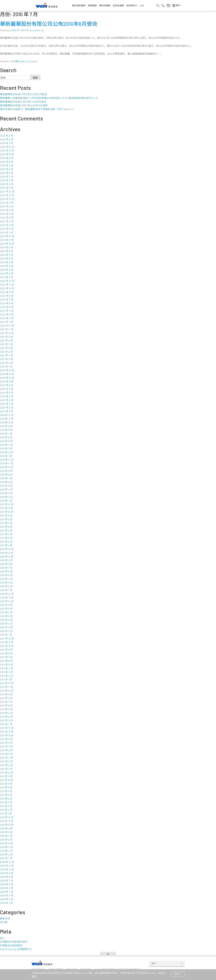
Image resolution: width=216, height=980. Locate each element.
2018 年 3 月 (6, 493)
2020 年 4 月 (7, 400)
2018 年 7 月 (6, 478)
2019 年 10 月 (7, 422)
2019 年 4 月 (6, 445)
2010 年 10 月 (7, 825)
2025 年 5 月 (7, 173)
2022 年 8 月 (7, 296)
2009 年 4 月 (7, 892)
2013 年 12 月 (7, 683)
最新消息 (5, 918)
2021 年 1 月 (6, 367)
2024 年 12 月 (7, 191)
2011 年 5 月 (6, 799)
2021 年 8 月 (6, 340)
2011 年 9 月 (6, 784)
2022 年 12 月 (7, 281)
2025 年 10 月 (7, 154)
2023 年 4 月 (7, 266)
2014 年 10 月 (7, 646)
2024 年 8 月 (7, 206)
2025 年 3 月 (7, 180)
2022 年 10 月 (7, 288)
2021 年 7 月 (6, 344)
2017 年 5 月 (6, 530)
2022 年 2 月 (7, 318)
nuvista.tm (38, 30)
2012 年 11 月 (7, 732)
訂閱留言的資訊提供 (11, 945)
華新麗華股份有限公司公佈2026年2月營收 (23, 94)
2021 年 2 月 (7, 363)
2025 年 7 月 (7, 165)
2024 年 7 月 (7, 210)
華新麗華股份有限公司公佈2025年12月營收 (24, 105)
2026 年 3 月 (7, 136)
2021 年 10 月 (7, 333)
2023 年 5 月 (7, 262)
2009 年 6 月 (7, 884)
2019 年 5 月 (6, 441)
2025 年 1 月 (6, 188)
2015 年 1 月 (6, 635)
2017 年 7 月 (6, 523)
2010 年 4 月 (6, 847)
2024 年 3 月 (7, 225)
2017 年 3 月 (6, 538)
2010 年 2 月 (6, 854)
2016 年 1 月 (6, 590)
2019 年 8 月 (6, 430)
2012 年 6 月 (6, 750)
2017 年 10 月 (7, 512)
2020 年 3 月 (7, 404)
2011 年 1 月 (6, 813)
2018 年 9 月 (6, 471)
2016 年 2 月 (6, 586)
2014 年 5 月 (6, 665)
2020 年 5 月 (7, 396)
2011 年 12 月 (7, 773)
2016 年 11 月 (7, 553)
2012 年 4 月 (6, 758)
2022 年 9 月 (7, 292)
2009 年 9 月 (7, 873)
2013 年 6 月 (6, 705)
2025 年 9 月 (7, 158)
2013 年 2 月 (6, 720)
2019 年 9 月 (6, 426)
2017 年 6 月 (6, 527)
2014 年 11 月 (7, 642)
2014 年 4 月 (6, 668)
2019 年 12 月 (7, 415)
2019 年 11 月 (7, 419)
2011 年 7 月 (6, 791)
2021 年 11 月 (7, 329)
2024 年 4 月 (7, 221)
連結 (34, 976)
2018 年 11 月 (7, 463)
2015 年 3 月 (6, 627)
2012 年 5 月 (6, 754)
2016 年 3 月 (6, 583)
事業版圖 (92, 5)
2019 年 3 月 (6, 448)
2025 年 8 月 (7, 162)
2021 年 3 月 (6, 359)
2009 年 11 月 (7, 866)
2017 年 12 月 (7, 504)
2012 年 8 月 (6, 743)
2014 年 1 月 (6, 679)
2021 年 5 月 (6, 352)
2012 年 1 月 (6, 769)
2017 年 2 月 (6, 542)
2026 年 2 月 (7, 139)
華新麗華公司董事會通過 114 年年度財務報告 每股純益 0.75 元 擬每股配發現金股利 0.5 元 (49, 98)
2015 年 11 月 (7, 597)
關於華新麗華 (79, 5)
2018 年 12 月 (7, 460)
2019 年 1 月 (6, 456)
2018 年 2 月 (6, 497)
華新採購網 (105, 5)
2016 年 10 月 (7, 556)
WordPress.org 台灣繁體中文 (16, 949)
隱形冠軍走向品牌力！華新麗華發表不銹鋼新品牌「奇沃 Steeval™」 (38, 109)
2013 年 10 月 (7, 691)
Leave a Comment (28, 61)
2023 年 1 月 (6, 277)
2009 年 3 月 (7, 895)
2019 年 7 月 (6, 434)
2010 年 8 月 (6, 832)
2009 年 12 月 (7, 862)
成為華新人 (132, 5)
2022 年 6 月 (7, 303)
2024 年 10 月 (7, 199)
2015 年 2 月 (6, 631)
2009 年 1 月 (6, 903)
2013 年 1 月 (6, 724)
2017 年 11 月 (6, 508)
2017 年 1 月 (6, 545)
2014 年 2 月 (6, 676)
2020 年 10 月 (7, 378)
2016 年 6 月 (6, 571)
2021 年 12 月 (7, 326)
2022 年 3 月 (7, 314)
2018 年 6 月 (6, 482)
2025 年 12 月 (7, 147)
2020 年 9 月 (7, 381)
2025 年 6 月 (7, 169)
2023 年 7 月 (7, 255)
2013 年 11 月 (7, 687)
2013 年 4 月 (6, 713)
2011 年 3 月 (6, 806)
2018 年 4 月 (6, 489)
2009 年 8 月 (7, 877)
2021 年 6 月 (6, 348)
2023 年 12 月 (7, 236)
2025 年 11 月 (7, 151)
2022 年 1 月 (7, 322)
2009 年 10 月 (7, 869)
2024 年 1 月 (7, 232)
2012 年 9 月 (6, 739)
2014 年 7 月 (6, 657)
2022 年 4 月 (7, 311)
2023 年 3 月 (7, 270)
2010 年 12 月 (7, 817)
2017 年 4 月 (6, 534)
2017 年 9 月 (6, 516)
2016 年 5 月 (6, 575)
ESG (142, 5)
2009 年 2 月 (7, 899)
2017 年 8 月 (6, 519)
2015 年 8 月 (6, 609)
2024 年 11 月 (7, 195)
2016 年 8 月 (6, 564)
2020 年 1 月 (6, 411)
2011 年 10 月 (7, 780)
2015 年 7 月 (6, 612)
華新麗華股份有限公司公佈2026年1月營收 (23, 102)
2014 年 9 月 (6, 650)
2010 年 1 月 (6, 858)
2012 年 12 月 (7, 728)
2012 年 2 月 (6, 765)
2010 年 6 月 (6, 840)
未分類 (15, 61)
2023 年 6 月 (7, 259)
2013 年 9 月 (6, 694)
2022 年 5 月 (7, 307)
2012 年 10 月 (7, 735)
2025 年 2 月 (7, 184)
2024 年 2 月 (7, 229)
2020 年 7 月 (7, 389)
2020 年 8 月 (7, 385)
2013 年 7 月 (6, 702)
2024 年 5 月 (7, 218)
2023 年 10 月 (7, 244)
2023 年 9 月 (7, 247)
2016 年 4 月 (6, 579)
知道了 (178, 974)
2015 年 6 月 (6, 616)
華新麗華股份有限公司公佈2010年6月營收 (49, 24)
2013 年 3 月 (6, 717)
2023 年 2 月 (7, 273)
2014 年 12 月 (7, 638)
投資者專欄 (118, 5)
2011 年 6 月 (6, 795)
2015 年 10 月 (7, 601)
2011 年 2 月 (6, 810)
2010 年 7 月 (6, 836)
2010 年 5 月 (6, 843)
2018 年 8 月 (6, 475)
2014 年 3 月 (6, 672)
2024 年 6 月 (7, 214)
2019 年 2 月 (6, 452)
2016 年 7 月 (6, 568)
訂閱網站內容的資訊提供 (14, 942)
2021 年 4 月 (7, 355)
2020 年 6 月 (7, 393)
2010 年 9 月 (6, 828)
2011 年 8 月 (6, 787)
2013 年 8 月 (6, 698)
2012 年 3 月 (6, 761)
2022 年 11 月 (7, 285)
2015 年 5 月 (6, 620)
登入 (2, 938)
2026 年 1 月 (6, 143)
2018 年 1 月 (6, 501)
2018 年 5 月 (6, 486)
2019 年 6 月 (6, 437)
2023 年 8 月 (7, 251)
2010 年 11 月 (7, 821)
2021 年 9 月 (6, 337)
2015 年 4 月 (6, 624)
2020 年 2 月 (7, 408)
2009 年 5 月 (7, 888)
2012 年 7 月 (6, 746)
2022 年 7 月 (7, 299)
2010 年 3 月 (6, 851)
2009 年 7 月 (7, 881)
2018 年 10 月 (7, 467)
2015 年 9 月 (6, 605)
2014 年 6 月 (6, 661)
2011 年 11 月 (6, 776)
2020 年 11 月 (7, 374)
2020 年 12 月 (7, 370)
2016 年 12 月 (7, 549)
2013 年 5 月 (6, 709)
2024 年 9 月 (7, 203)
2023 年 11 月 (7, 240)
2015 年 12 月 (7, 594)
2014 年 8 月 (6, 653)
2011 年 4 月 (6, 802)
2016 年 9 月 (6, 560)
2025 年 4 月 (7, 177)
